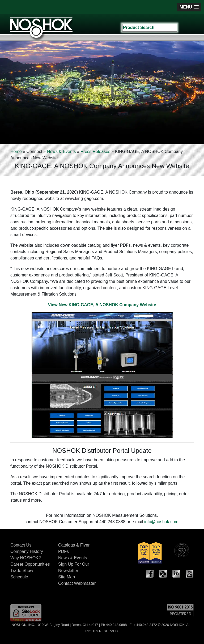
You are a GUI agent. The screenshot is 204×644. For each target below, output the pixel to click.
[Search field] (150, 28)
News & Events (61, 152)
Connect (34, 152)
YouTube (190, 574)
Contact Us (21, 545)
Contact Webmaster (77, 583)
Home (16, 152)
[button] (189, 7)
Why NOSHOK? (26, 558)
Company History (27, 551)
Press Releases (95, 152)
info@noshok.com (161, 522)
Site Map (67, 577)
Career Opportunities (30, 564)
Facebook (150, 574)
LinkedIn (176, 574)
